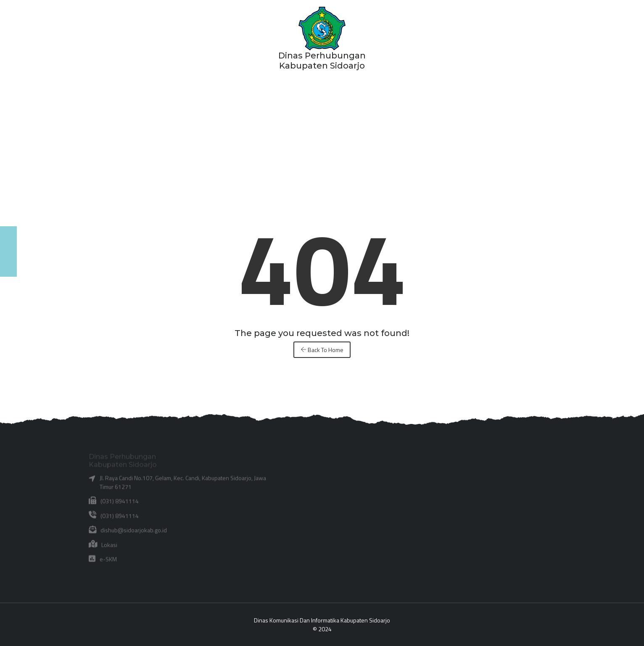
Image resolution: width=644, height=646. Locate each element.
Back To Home (322, 350)
